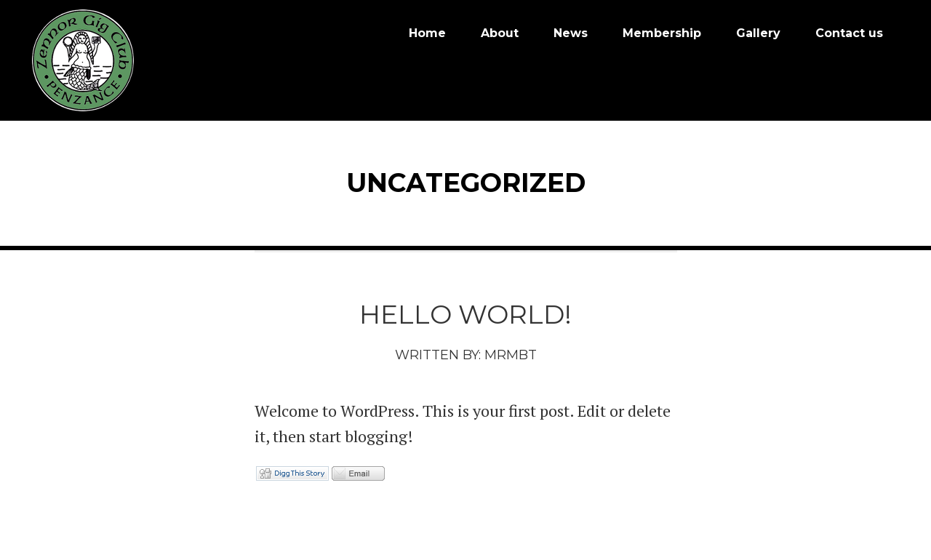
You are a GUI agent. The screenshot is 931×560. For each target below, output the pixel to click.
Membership (662, 33)
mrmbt (511, 352)
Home (427, 33)
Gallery (758, 33)
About (500, 33)
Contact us (849, 33)
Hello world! (465, 311)
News (571, 33)
